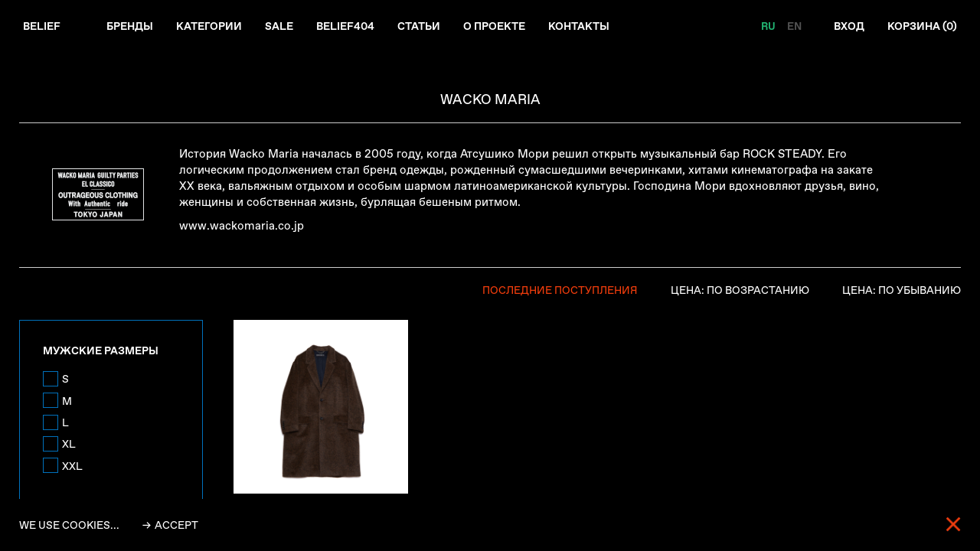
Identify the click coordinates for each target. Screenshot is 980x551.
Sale (279, 26)
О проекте (494, 26)
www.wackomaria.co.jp (242, 226)
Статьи (419, 26)
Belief (42, 26)
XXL (72, 466)
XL (69, 444)
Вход (849, 26)
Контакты (579, 26)
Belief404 (345, 26)
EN (794, 26)
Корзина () (922, 26)
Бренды (130, 26)
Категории (209, 26)
